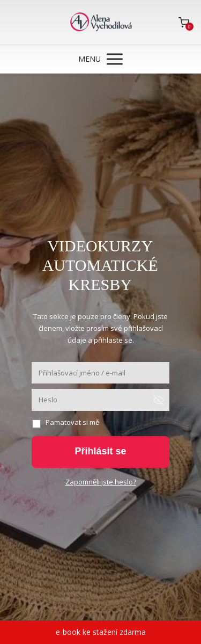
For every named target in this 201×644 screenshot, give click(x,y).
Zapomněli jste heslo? (101, 482)
